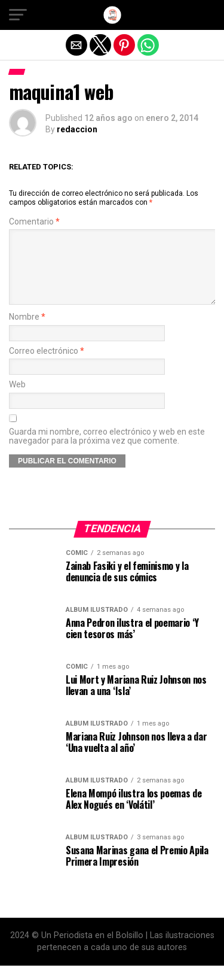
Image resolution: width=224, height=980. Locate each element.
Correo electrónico (47, 365)
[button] (18, 15)
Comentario (34, 222)
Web (17, 399)
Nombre (27, 331)
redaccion (77, 129)
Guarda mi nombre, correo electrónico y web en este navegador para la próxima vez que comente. (107, 451)
